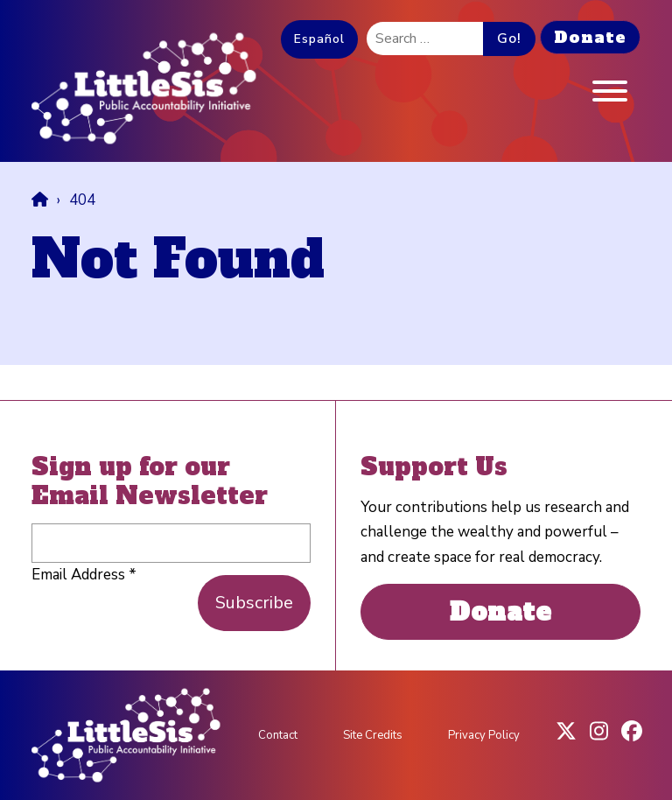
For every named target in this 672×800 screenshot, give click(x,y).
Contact (278, 735)
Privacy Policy (484, 735)
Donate (590, 37)
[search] (425, 39)
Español (319, 39)
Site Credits (373, 735)
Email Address (84, 575)
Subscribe (254, 603)
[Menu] (610, 95)
